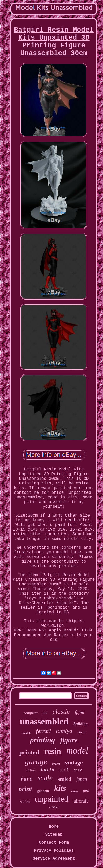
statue (25, 801)
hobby (74, 792)
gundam (43, 791)
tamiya (64, 731)
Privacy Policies (54, 851)
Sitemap (54, 835)
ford (86, 791)
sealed (64, 779)
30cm (81, 732)
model (77, 751)
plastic (61, 712)
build (47, 770)
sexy (78, 770)
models (27, 733)
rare (27, 779)
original (54, 807)
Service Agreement (54, 859)
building (81, 724)
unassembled (44, 721)
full (45, 713)
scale (45, 778)
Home (54, 827)
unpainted (52, 799)
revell (56, 764)
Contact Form (54, 843)
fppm (79, 712)
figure (69, 740)
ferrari (43, 731)
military (31, 770)
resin (53, 751)
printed (29, 752)
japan (82, 779)
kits (60, 788)
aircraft (81, 801)
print (25, 789)
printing (43, 740)
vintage (74, 763)
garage (36, 762)
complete (31, 713)
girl (64, 770)
